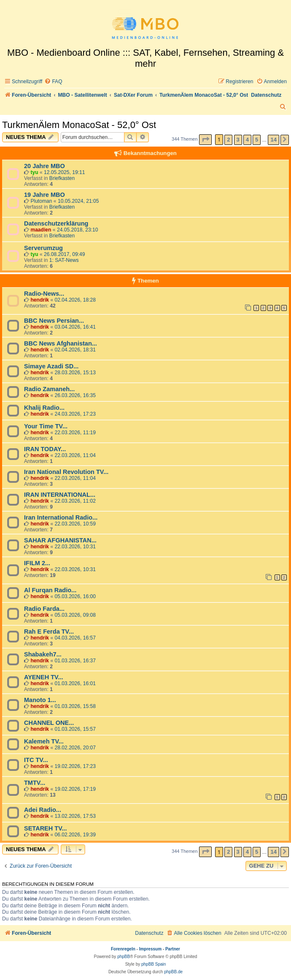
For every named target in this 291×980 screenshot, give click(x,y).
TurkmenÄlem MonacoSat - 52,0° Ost (79, 125)
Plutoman (41, 201)
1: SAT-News (64, 260)
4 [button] (247, 140)
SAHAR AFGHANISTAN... (60, 540)
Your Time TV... (46, 426)
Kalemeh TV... (44, 741)
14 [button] (273, 140)
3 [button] (238, 140)
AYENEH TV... (44, 677)
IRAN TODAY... (45, 449)
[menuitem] (53, 82)
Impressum (150, 949)
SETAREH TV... (46, 828)
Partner (173, 949)
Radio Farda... (44, 609)
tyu (34, 172)
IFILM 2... (37, 563)
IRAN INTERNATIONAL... (60, 495)
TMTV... (35, 783)
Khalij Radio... (44, 408)
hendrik (40, 300)
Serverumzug (43, 248)
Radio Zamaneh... (49, 389)
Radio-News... (44, 294)
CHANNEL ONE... (49, 723)
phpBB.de (173, 972)
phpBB (124, 957)
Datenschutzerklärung (56, 223)
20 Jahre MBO (44, 166)
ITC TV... (36, 760)
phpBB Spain (154, 964)
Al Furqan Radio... (50, 590)
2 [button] (228, 140)
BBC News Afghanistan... (61, 343)
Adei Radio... (43, 810)
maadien (41, 230)
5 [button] (257, 140)
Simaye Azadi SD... (51, 366)
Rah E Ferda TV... (49, 632)
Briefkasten (62, 178)
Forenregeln (123, 949)
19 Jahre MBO (44, 195)
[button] (205, 140)
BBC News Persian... (54, 321)
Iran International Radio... (61, 517)
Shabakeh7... (43, 654)
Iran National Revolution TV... (66, 472)
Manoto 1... (40, 700)
